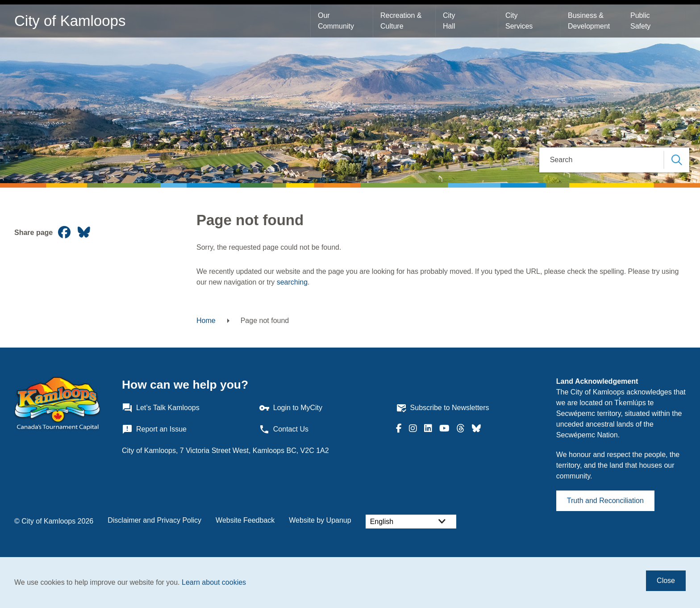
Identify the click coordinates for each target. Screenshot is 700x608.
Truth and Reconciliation (605, 501)
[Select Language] (411, 522)
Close (666, 581)
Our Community (336, 21)
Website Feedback (245, 520)
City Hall (450, 21)
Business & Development (589, 21)
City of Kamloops (70, 21)
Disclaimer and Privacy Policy (154, 520)
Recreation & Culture (402, 21)
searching (292, 282)
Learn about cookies (214, 582)
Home (206, 321)
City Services (519, 21)
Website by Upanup (320, 520)
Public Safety (641, 21)
